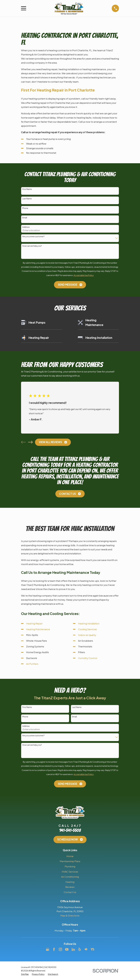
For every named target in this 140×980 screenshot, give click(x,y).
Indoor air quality (87, 635)
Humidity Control (88, 658)
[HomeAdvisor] (86, 949)
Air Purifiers (32, 664)
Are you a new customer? (33, 236)
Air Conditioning (70, 877)
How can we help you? (32, 246)
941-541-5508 (70, 830)
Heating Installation (89, 623)
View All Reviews (53, 442)
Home (70, 856)
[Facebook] (54, 949)
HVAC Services (70, 872)
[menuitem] (25, 974)
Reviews (70, 887)
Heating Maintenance (38, 629)
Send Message (70, 285)
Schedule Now (70, 839)
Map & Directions (70, 915)
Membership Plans (70, 861)
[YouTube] (67, 949)
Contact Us (70, 494)
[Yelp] (80, 949)
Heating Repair (34, 623)
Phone (25, 208)
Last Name (27, 199)
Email (25, 218)
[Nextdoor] (92, 949)
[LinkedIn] (73, 949)
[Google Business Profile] (48, 949)
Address (26, 227)
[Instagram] (60, 949)
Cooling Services (87, 629)
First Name (27, 189)
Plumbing (70, 866)
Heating (70, 882)
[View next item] (30, 442)
